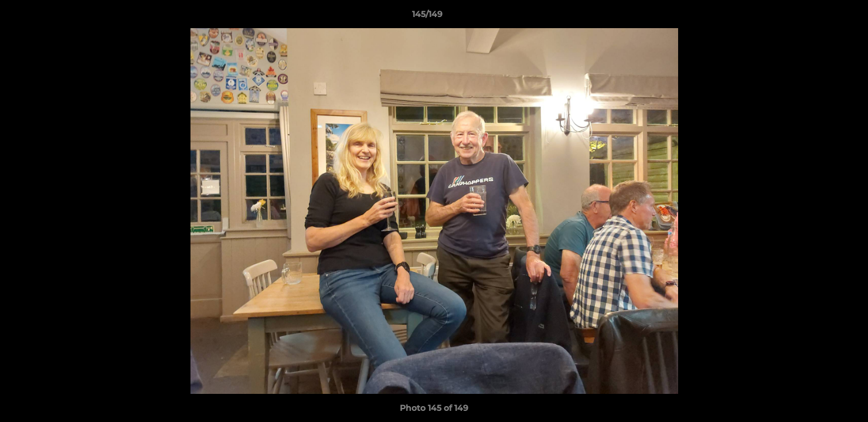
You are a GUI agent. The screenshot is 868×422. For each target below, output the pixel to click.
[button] (819, 17)
